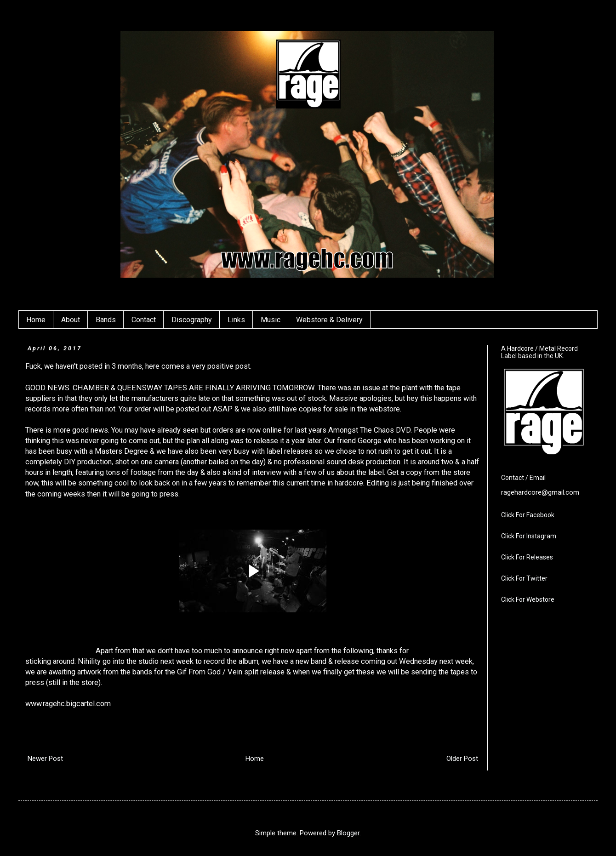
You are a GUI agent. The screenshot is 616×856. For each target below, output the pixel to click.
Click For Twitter (524, 578)
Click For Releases (527, 557)
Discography (192, 320)
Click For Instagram (529, 536)
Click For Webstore (528, 599)
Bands (106, 320)
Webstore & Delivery (329, 320)
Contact (144, 320)
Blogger (348, 833)
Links (236, 320)
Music (271, 320)
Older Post (462, 759)
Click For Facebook (528, 515)
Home (36, 320)
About (71, 320)
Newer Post (45, 759)
